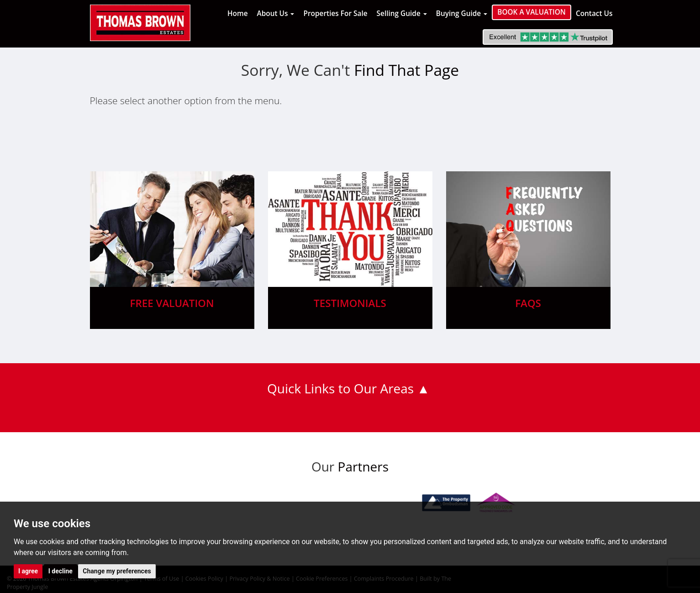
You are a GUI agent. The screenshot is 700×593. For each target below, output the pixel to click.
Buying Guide (462, 13)
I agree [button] (28, 571)
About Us (276, 13)
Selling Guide (402, 13)
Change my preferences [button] (117, 571)
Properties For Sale (335, 13)
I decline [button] (61, 571)
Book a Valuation (532, 12)
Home (238, 13)
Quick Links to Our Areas (340, 388)
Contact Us (594, 13)
